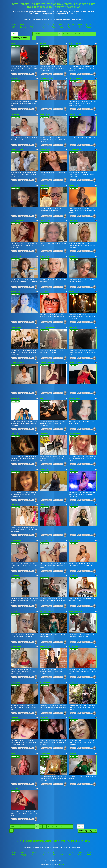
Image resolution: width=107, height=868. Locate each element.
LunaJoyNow (45, 433)
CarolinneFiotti (75, 433)
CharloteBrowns (17, 717)
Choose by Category (20, 38)
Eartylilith (73, 575)
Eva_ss (43, 398)
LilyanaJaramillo (17, 362)
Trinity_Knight (45, 149)
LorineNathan (16, 540)
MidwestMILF (45, 753)
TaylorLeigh (44, 575)
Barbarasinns (74, 398)
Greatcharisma (46, 256)
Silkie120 (43, 43)
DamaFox (73, 753)
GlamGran (44, 291)
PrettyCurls (74, 185)
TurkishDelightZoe (47, 362)
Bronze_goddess (76, 78)
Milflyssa (14, 753)
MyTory (13, 43)
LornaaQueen (16, 646)
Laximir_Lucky (75, 114)
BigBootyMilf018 (46, 78)
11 (88, 34)
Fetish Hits (62, 865)
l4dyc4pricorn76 (75, 149)
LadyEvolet (15, 78)
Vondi (13, 470)
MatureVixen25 (75, 43)
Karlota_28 (73, 256)
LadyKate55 (45, 185)
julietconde (15, 575)
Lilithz (42, 504)
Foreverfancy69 (75, 646)
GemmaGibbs (16, 291)
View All (37, 34)
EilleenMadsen (46, 646)
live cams (86, 841)
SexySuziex (74, 327)
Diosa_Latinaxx (75, 470)
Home (14, 34)
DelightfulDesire (46, 220)
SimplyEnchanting (18, 256)
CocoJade (73, 220)
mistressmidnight (18, 220)
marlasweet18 (16, 114)
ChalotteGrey (16, 504)
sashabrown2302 (47, 540)
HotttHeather (45, 683)
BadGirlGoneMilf (46, 611)
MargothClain (74, 540)
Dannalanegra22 (17, 398)
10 (84, 34)
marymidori (15, 788)
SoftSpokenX (16, 327)
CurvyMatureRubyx (47, 327)
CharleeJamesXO (17, 149)
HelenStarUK (45, 114)
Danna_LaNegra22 (76, 362)
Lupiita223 (44, 470)
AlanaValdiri (74, 291)
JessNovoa (74, 683)
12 (93, 34)
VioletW (14, 185)
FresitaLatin (74, 717)
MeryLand (44, 717)
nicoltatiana (74, 504)
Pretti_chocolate (76, 611)
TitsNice (14, 611)
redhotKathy (15, 683)
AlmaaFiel (14, 433)
